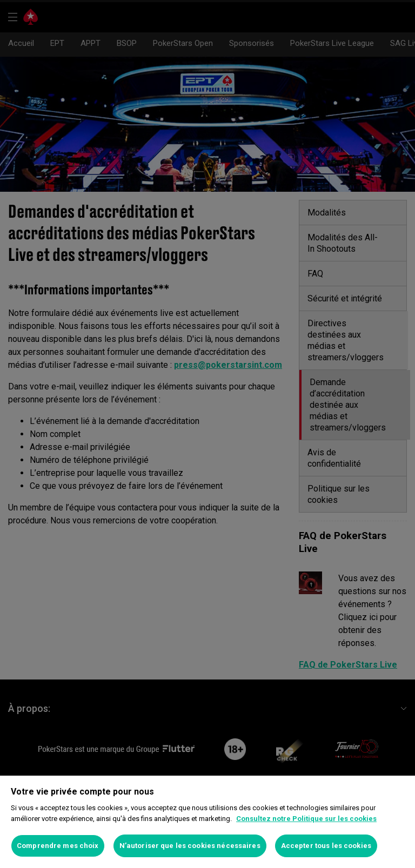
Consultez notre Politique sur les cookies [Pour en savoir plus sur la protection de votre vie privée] (306, 819)
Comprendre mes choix (58, 846)
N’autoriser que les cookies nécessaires (190, 846)
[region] (207, 822)
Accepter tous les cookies (326, 846)
